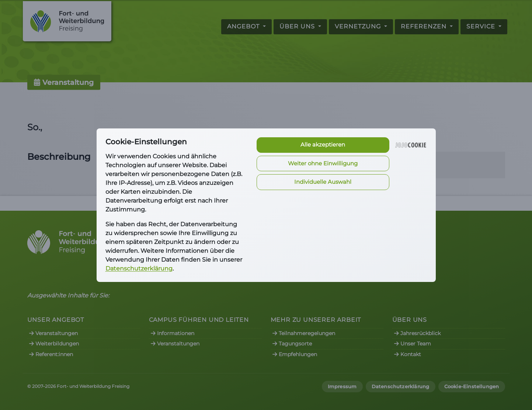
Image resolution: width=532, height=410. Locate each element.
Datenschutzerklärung (139, 268)
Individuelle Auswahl (323, 182)
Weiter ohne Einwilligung (323, 163)
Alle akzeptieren (323, 144)
